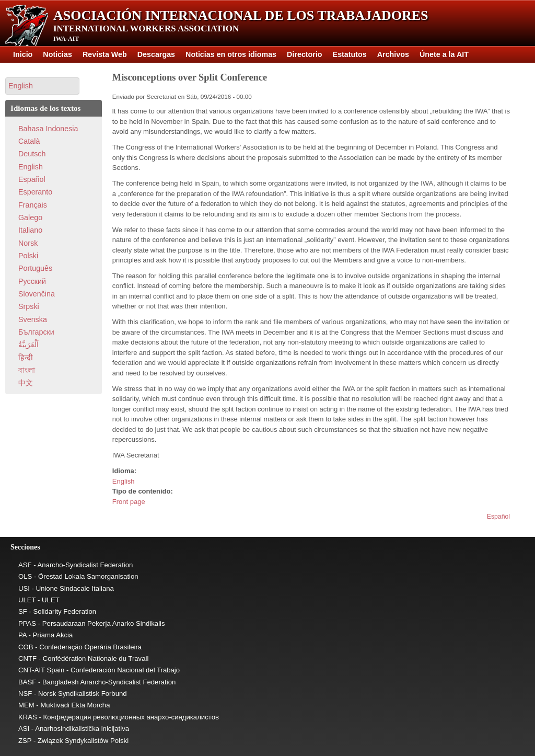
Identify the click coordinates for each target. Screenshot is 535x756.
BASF (27, 682)
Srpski (29, 306)
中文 (26, 383)
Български (36, 332)
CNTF (27, 658)
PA (22, 635)
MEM (26, 705)
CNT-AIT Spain (41, 670)
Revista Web (105, 54)
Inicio (23, 54)
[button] (42, 86)
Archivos (393, 54)
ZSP (25, 741)
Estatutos (350, 54)
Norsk (28, 243)
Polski (28, 256)
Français (33, 205)
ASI (24, 729)
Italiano (30, 230)
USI (24, 588)
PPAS (27, 623)
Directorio (305, 54)
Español (498, 517)
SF (23, 611)
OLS (25, 576)
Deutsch (32, 154)
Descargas (156, 54)
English (124, 481)
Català (29, 141)
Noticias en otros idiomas (231, 54)
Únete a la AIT (444, 54)
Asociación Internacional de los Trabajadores (241, 15)
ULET (27, 600)
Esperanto (35, 192)
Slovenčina (37, 294)
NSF (25, 694)
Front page (129, 502)
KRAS (28, 717)
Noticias (57, 54)
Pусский (32, 281)
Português (35, 268)
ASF (25, 565)
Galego (30, 217)
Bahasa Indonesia (48, 129)
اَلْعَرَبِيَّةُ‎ (28, 345)
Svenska (33, 319)
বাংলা (27, 370)
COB (26, 647)
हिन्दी (26, 358)
